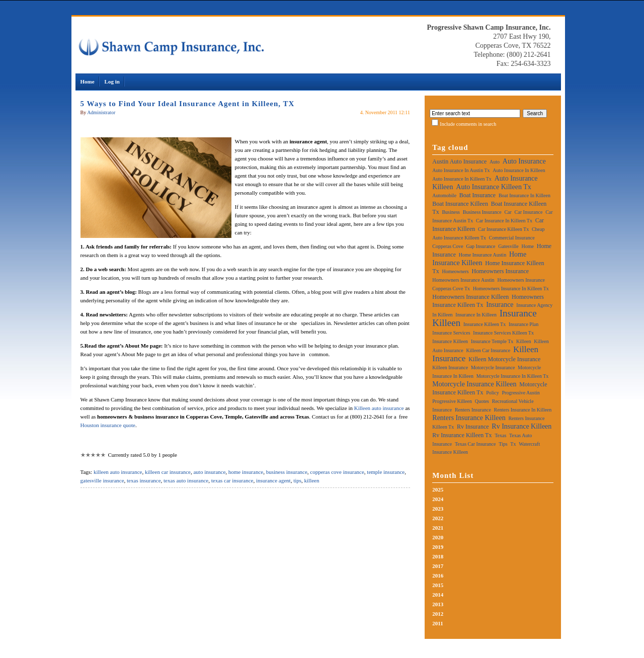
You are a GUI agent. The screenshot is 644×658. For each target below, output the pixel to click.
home (528, 246)
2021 (438, 528)
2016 (438, 575)
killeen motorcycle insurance (504, 359)
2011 (437, 623)
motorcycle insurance (493, 367)
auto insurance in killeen (519, 170)
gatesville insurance (102, 480)
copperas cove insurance (337, 472)
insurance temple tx (492, 341)
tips (297, 480)
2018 (438, 556)
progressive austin (520, 393)
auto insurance (209, 472)
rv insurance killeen (521, 426)
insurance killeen (450, 341)
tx (513, 444)
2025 (438, 489)
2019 (438, 547)
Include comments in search (468, 124)
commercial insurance (512, 238)
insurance (500, 305)
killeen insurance (450, 367)
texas (500, 435)
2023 (438, 509)
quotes (482, 401)
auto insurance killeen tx (493, 187)
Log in (112, 81)
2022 (438, 518)
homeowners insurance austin (463, 280)
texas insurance (144, 480)
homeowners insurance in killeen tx (511, 289)
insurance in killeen (476, 315)
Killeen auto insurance (379, 408)
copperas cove (448, 246)
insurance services (451, 333)
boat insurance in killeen (525, 195)
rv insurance (473, 427)
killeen (312, 480)
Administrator (101, 112)
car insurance (529, 212)
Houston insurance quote (108, 425)
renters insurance (473, 410)
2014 (438, 595)
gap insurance (480, 246)
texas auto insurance (186, 480)
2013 (438, 604)
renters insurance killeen (469, 418)
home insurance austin (482, 255)
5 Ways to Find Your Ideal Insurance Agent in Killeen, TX (188, 104)
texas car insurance (232, 480)
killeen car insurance (168, 472)
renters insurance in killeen (523, 410)
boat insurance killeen (460, 204)
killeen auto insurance (118, 472)
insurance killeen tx (485, 324)
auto (495, 162)
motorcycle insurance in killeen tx (513, 376)
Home (88, 81)
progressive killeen (452, 401)
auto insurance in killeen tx (462, 179)
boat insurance (477, 195)
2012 (438, 614)
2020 (438, 537)
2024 (438, 499)
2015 (438, 585)
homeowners (455, 271)
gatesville (508, 246)
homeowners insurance (500, 271)
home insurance (246, 472)
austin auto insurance (459, 161)
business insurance (287, 472)
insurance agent (273, 480)
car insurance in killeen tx (504, 221)
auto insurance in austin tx (461, 170)
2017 (438, 566)
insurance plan (524, 324)
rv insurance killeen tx (462, 435)
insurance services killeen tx (503, 333)
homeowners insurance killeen (470, 297)
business (451, 212)
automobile (444, 195)
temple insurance (386, 472)
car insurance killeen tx (503, 229)
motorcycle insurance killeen (474, 384)
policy (493, 393)
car (508, 212)
